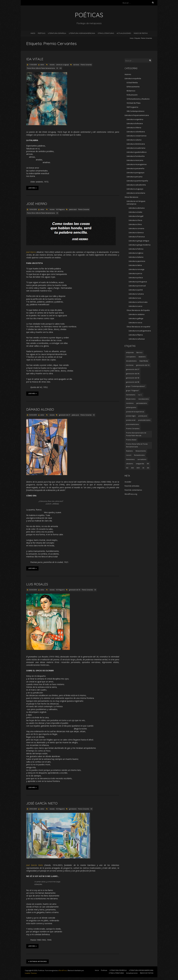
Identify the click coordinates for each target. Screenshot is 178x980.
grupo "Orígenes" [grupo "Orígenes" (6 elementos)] (133, 390)
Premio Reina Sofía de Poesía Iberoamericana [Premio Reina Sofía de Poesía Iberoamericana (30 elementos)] (137, 445)
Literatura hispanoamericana (137, 115)
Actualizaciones (124, 33)
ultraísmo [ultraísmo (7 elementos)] (130, 464)
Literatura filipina (136, 335)
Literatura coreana (136, 228)
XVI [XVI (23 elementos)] (127, 468)
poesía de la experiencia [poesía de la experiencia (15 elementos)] (135, 412)
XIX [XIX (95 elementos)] (148, 464)
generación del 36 (75, 590)
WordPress (63, 970)
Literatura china (135, 224)
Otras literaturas (131, 197)
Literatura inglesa (136, 253)
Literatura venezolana (136, 193)
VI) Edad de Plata (134, 103)
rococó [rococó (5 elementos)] (129, 455)
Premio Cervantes (86, 65)
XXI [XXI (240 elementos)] (148, 468)
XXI (61, 68)
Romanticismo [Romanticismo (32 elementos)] (139, 455)
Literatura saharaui (137, 339)
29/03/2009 (33, 809)
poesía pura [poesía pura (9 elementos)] (143, 416)
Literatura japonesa (137, 261)
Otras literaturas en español (138, 327)
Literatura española (133, 78)
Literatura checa (135, 220)
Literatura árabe (135, 212)
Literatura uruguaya (62, 65)
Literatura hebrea (136, 249)
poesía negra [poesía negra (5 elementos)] (131, 416)
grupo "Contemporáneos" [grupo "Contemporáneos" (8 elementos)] (136, 386)
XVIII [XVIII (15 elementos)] (138, 468)
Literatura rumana (136, 294)
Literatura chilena (134, 127)
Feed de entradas (132, 486)
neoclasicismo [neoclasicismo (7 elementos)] (144, 399)
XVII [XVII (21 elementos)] (132, 468)
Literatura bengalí (136, 216)
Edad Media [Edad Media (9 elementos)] (144, 361)
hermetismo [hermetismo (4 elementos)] (131, 395)
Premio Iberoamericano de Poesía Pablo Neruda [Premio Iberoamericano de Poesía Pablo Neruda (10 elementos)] (136, 434)
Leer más (32, 188)
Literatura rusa (135, 298)
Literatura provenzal (137, 286)
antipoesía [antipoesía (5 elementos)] (130, 352)
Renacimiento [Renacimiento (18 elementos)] (141, 451)
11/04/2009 (33, 65)
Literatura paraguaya (135, 172)
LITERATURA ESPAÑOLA (57, 33)
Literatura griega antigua (139, 241)
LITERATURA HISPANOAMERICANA (82, 33)
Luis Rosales (37, 584)
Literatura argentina (135, 119)
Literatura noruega (136, 269)
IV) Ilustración (132, 95)
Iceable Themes (31, 973)
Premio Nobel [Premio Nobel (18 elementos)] (131, 440)
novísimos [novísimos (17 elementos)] (130, 403)
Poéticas (42, 33)
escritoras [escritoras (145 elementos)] (130, 365)
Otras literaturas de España (138, 310)
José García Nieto (42, 803)
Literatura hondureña (136, 156)
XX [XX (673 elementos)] (143, 468)
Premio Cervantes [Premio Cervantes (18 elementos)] (133, 429)
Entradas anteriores (37, 961)
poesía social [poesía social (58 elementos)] (131, 420)
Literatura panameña (135, 168)
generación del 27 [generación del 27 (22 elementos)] (133, 369)
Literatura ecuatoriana (136, 148)
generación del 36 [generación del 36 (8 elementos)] (133, 374)
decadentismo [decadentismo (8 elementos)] (131, 361)
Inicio (33, 33)
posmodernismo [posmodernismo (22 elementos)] (144, 420)
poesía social (73, 209)
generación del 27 (65, 415)
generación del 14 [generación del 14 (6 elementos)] (143, 365)
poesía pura (75, 415)
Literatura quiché (136, 290)
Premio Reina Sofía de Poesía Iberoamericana (41, 68)
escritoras (76, 65)
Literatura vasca (135, 322)
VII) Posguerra (60, 209)
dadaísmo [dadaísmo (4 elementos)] (142, 357)
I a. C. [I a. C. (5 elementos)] (140, 395)
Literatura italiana (136, 257)
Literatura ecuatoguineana (140, 331)
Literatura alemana (137, 208)
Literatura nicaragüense (137, 164)
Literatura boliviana (135, 123)
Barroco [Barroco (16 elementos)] (139, 352)
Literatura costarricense (137, 136)
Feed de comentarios (133, 490)
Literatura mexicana (135, 160)
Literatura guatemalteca (137, 152)
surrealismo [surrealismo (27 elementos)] (142, 459)
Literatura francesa (137, 237)
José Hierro (37, 204)
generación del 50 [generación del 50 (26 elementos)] (133, 378)
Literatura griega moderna (140, 245)
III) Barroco (131, 91)
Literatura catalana (137, 314)
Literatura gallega (136, 318)
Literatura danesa (136, 232)
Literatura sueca (135, 306)
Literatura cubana (134, 140)
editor (42, 65)
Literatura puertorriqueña (137, 181)
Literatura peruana (134, 177)
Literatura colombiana (136, 132)
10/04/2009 (33, 209)
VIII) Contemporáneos (136, 111)
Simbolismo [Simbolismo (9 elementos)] (130, 459)
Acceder (128, 482)
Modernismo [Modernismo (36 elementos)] (131, 399)
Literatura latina (135, 265)
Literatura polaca (136, 277)
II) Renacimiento (133, 87)
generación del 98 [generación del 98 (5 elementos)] (133, 382)
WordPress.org (131, 494)
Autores (52, 65)
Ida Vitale (35, 59)
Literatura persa (135, 273)
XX (57, 68)
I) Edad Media (132, 82)
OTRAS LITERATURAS (106, 33)
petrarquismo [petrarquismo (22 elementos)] (131, 407)
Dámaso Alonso (40, 409)
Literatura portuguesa (138, 282)
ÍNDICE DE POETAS (141, 33)
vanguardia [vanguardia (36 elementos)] (140, 464)
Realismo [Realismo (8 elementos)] (129, 451)
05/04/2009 (33, 415)
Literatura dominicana (136, 144)
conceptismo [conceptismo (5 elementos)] (131, 357)
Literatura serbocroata (138, 302)
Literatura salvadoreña (136, 185)
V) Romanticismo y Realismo (138, 99)
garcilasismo (73, 809)
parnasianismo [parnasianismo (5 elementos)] (142, 403)
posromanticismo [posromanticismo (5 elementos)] (133, 424)
